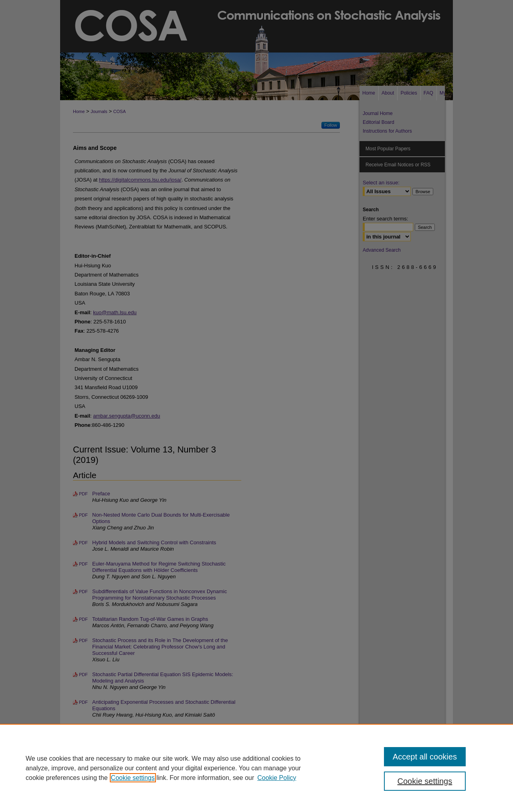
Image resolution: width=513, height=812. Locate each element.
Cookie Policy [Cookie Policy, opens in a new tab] (277, 778)
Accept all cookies (425, 757)
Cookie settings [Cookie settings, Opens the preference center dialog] (425, 781)
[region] (256, 768)
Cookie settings (133, 778)
